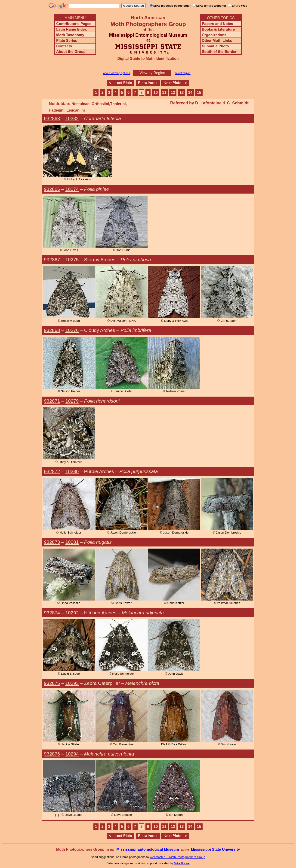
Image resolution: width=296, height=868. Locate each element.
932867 (52, 259)
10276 (72, 330)
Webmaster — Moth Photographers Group (177, 857)
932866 (52, 189)
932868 (52, 330)
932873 (52, 542)
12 (173, 93)
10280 (72, 471)
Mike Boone (182, 863)
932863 (52, 118)
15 (199, 93)
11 (164, 93)
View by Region (152, 73)
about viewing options (116, 73)
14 (190, 93)
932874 (52, 613)
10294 (72, 754)
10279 (72, 401)
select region (183, 73)
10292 (72, 613)
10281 (72, 542)
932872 (52, 471)
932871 (52, 401)
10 (156, 93)
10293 (72, 683)
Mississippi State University (216, 849)
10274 (72, 189)
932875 (52, 683)
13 (182, 93)
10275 (72, 259)
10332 (72, 118)
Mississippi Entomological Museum (148, 849)
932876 (52, 754)
